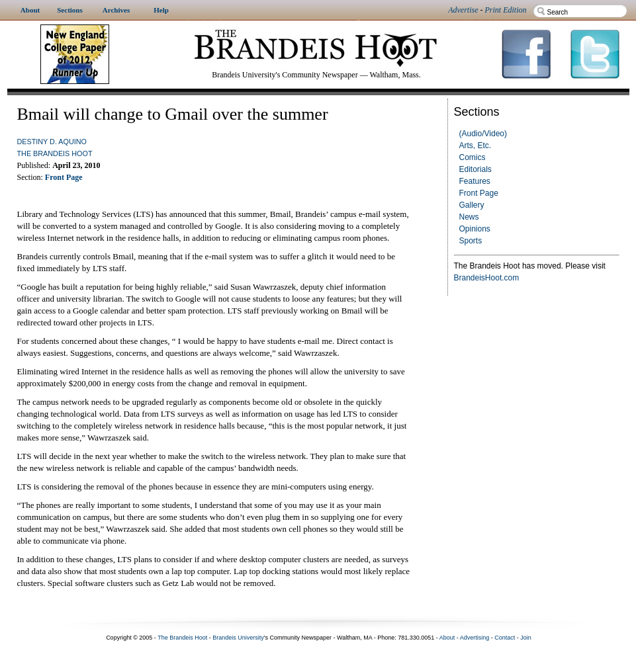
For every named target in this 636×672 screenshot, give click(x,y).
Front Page (479, 193)
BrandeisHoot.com (487, 278)
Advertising (475, 638)
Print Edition (506, 10)
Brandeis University (238, 638)
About (447, 638)
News (469, 217)
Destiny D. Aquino (52, 142)
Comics (473, 157)
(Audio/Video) (483, 134)
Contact (505, 638)
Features (475, 181)
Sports (471, 241)
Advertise (463, 10)
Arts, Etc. (476, 146)
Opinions (475, 229)
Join (526, 638)
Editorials (476, 169)
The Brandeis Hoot (55, 153)
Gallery (472, 205)
